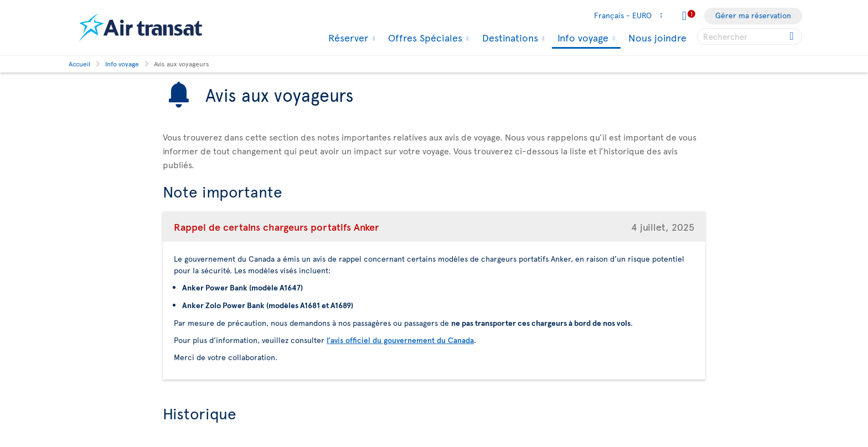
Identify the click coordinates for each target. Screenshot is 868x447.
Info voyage (582, 38)
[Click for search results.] (792, 37)
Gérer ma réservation (753, 15)
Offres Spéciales (424, 38)
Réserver (347, 38)
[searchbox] (750, 37)
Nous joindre (657, 37)
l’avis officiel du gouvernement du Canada (400, 340)
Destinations (509, 38)
